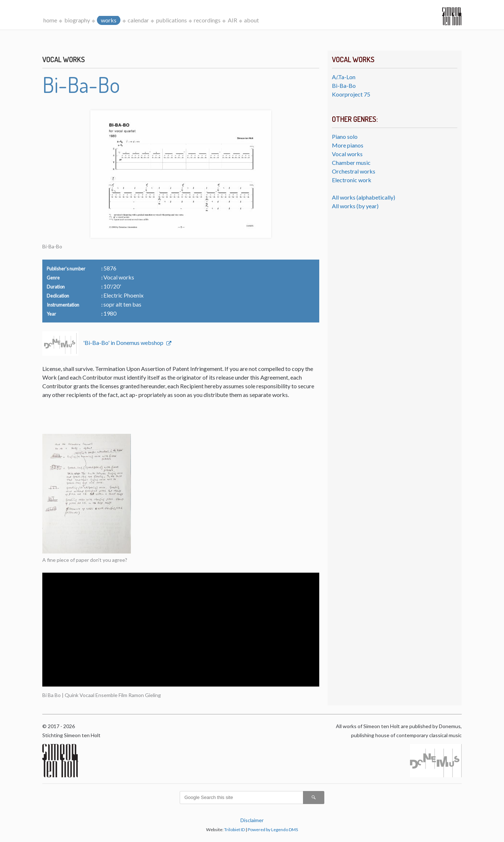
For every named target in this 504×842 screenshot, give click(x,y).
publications (172, 20)
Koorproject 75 (351, 94)
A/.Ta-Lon (344, 77)
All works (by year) (355, 206)
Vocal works (347, 154)
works (109, 20)
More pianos (348, 145)
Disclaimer (252, 820)
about (251, 20)
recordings (207, 20)
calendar (138, 20)
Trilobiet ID (234, 830)
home (50, 20)
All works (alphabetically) (364, 197)
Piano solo (345, 136)
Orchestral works (354, 171)
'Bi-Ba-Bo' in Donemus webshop (124, 343)
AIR (232, 20)
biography (77, 20)
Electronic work (352, 180)
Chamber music (351, 163)
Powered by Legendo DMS (273, 830)
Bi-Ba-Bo (344, 86)
